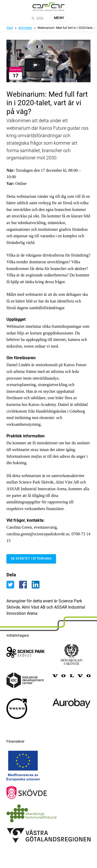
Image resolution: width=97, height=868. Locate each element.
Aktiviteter (25, 28)
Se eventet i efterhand (31, 559)
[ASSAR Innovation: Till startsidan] (48, 7)
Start (10, 28)
